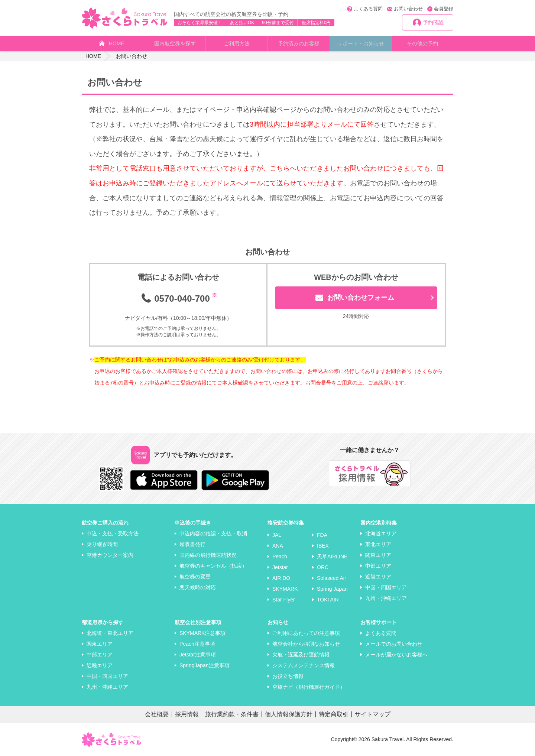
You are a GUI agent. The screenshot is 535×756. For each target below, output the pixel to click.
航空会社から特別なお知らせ (306, 644)
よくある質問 (368, 9)
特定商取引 (334, 714)
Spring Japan (332, 589)
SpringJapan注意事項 (205, 665)
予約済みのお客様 (299, 43)
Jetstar (280, 567)
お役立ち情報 (288, 676)
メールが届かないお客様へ (396, 655)
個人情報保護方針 (289, 714)
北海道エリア (381, 533)
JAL (277, 535)
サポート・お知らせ (361, 43)
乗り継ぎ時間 (102, 544)
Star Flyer (284, 600)
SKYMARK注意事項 (202, 633)
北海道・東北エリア (110, 633)
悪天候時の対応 (198, 587)
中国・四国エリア (386, 587)
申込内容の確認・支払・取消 (213, 533)
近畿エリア (378, 577)
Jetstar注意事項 (198, 655)
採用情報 (187, 714)
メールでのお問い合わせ (394, 644)
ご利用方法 (237, 43)
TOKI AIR (328, 600)
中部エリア (378, 566)
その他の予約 (422, 43)
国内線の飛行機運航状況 (208, 555)
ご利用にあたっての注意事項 (306, 633)
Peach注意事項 (197, 644)
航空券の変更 (195, 577)
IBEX (323, 546)
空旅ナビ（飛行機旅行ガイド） (309, 687)
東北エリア (378, 544)
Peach (280, 557)
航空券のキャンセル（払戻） (213, 566)
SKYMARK (285, 589)
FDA (322, 535)
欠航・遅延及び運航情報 (301, 655)
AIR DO (281, 578)
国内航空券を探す (175, 43)
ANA (278, 546)
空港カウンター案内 (110, 555)
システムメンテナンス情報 (304, 665)
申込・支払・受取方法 (113, 533)
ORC (323, 567)
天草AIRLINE (332, 557)
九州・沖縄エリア (386, 598)
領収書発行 (192, 544)
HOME (117, 43)
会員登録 (444, 9)
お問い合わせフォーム (361, 298)
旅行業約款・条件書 (232, 714)
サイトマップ (373, 714)
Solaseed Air (332, 578)
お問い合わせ (408, 9)
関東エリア (378, 555)
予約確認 (433, 22)
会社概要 (157, 714)
